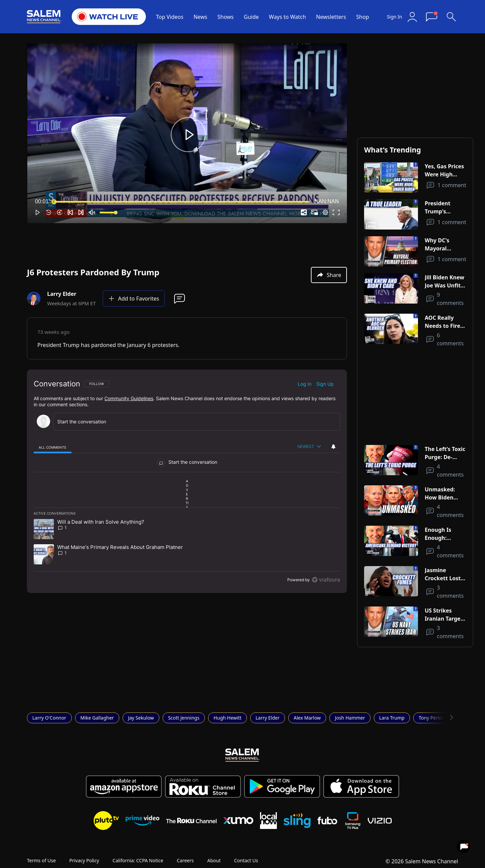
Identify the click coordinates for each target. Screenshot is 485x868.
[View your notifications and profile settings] (333, 447)
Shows (226, 17)
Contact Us (246, 860)
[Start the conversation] (192, 422)
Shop (362, 17)
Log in (305, 384)
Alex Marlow (307, 718)
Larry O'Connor (49, 718)
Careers (185, 860)
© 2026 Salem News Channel (422, 861)
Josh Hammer (350, 718)
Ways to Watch (287, 17)
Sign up (325, 384)
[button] (188, 135)
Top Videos (170, 17)
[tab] (53, 447)
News (200, 17)
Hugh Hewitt (228, 718)
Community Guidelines (129, 398)
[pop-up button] (325, 212)
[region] (187, 481)
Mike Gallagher (97, 718)
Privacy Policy (84, 860)
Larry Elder (268, 718)
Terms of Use (41, 860)
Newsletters (331, 17)
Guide (251, 17)
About (214, 860)
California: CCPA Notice (138, 860)
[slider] (182, 202)
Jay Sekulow (141, 718)
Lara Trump (392, 718)
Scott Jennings (184, 718)
